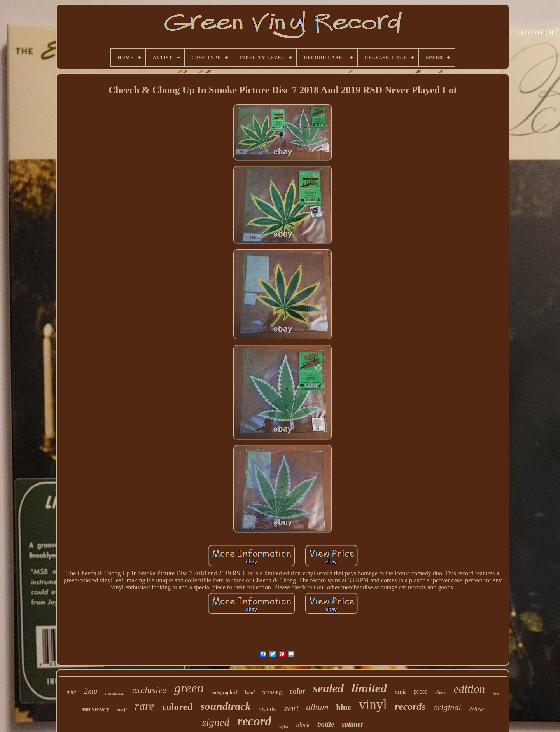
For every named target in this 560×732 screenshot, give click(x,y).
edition (469, 689)
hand (249, 692)
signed (216, 722)
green (189, 688)
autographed (224, 692)
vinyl (373, 705)
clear (440, 692)
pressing (272, 692)
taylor (284, 726)
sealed (328, 688)
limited (369, 688)
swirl (291, 708)
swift (122, 709)
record (254, 721)
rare (144, 706)
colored (178, 707)
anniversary (95, 709)
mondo (268, 708)
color (297, 691)
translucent (115, 693)
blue (344, 708)
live (496, 693)
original (447, 707)
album (317, 707)
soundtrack (226, 706)
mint (71, 692)
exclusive (149, 690)
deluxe (476, 709)
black (303, 725)
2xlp (91, 691)
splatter (353, 724)
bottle (326, 724)
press (421, 691)
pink (400, 692)
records (410, 707)
